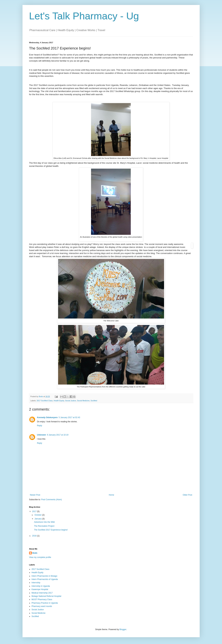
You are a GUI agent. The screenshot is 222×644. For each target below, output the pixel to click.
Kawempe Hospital (40, 589)
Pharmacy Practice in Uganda (45, 603)
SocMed (94, 401)
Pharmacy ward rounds (42, 606)
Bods (35, 553)
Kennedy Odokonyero (47, 417)
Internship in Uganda (41, 586)
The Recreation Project (44, 526)
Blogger (123, 629)
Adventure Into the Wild (44, 522)
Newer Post (35, 495)
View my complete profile (40, 557)
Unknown (42, 435)
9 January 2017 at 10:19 (58, 435)
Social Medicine (83, 401)
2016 (35, 536)
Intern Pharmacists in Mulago (44, 576)
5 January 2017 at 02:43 (69, 417)
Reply (40, 426)
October (38, 515)
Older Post (187, 495)
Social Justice (71, 401)
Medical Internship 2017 (42, 593)
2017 (35, 511)
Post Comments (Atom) (52, 500)
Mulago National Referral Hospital (46, 596)
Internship (36, 583)
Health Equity (59, 401)
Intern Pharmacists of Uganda (45, 579)
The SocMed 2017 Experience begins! (51, 530)
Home (111, 495)
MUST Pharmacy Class (42, 599)
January (38, 519)
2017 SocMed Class (45, 401)
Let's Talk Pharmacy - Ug (84, 16)
